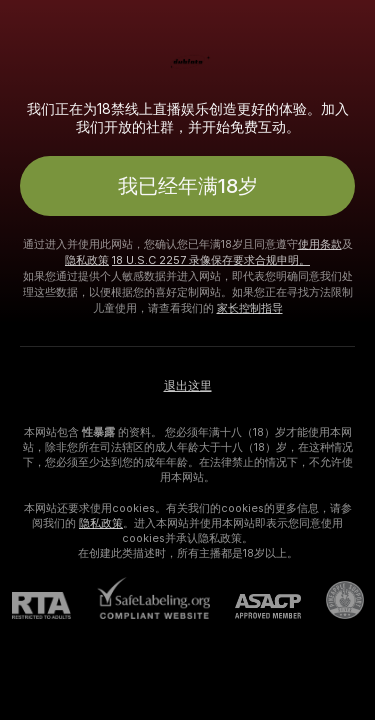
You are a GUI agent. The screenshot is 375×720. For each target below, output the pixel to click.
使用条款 (320, 244)
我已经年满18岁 (188, 186)
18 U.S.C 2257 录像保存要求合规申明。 (211, 260)
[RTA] (54, 605)
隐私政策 (87, 260)
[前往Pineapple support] (332, 600)
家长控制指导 (250, 308)
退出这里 (188, 386)
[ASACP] (255, 606)
